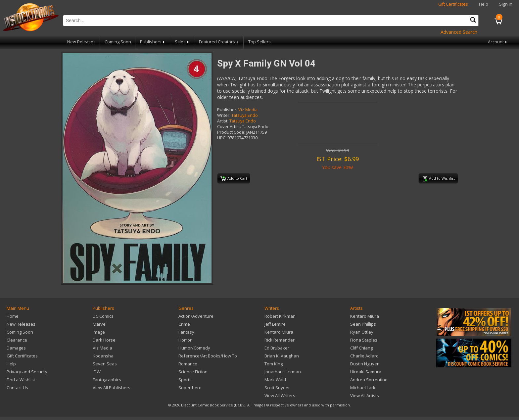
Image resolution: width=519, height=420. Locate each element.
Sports (185, 380)
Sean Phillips (363, 324)
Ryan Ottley (362, 332)
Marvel (100, 324)
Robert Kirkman (280, 316)
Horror (185, 340)
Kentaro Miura (279, 332)
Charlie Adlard (364, 356)
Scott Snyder (277, 388)
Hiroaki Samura (366, 372)
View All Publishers (112, 388)
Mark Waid (275, 380)
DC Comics (103, 316)
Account (498, 42)
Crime (184, 324)
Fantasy (186, 332)
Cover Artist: (229, 127)
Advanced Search (459, 32)
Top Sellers (259, 42)
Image (99, 332)
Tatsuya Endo (245, 115)
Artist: (223, 121)
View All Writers (280, 396)
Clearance (17, 340)
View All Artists (365, 396)
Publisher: (227, 110)
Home (13, 316)
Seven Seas (105, 364)
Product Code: (231, 132)
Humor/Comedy (194, 348)
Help (484, 4)
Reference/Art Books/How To (208, 356)
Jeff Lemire (275, 324)
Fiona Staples (364, 340)
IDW (97, 372)
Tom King (274, 364)
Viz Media (248, 110)
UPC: (222, 138)
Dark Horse (104, 340)
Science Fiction (193, 372)
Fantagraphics (107, 380)
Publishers (153, 42)
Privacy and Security (27, 372)
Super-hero (190, 388)
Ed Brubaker (277, 348)
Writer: (224, 115)
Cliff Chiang (361, 348)
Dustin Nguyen (365, 364)
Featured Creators (219, 42)
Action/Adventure (196, 316)
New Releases (81, 42)
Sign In (506, 4)
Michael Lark (363, 388)
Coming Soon (118, 42)
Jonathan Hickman (283, 372)
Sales (182, 42)
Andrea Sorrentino (369, 380)
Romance (188, 364)
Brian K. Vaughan (282, 356)
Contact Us (17, 388)
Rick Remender (280, 340)
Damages (16, 348)
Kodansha (103, 356)
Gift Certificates (453, 4)
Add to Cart (234, 179)
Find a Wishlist (21, 380)
